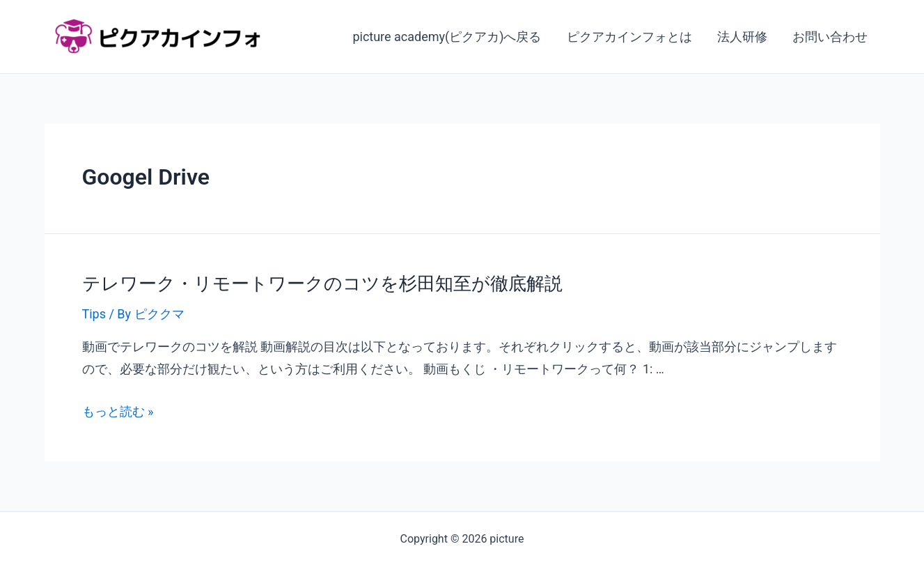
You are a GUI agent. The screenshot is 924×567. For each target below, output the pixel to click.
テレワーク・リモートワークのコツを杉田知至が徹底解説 (322, 283)
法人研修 (742, 37)
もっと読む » (118, 411)
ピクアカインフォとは (629, 37)
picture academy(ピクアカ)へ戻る (447, 37)
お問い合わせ (830, 37)
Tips (94, 314)
